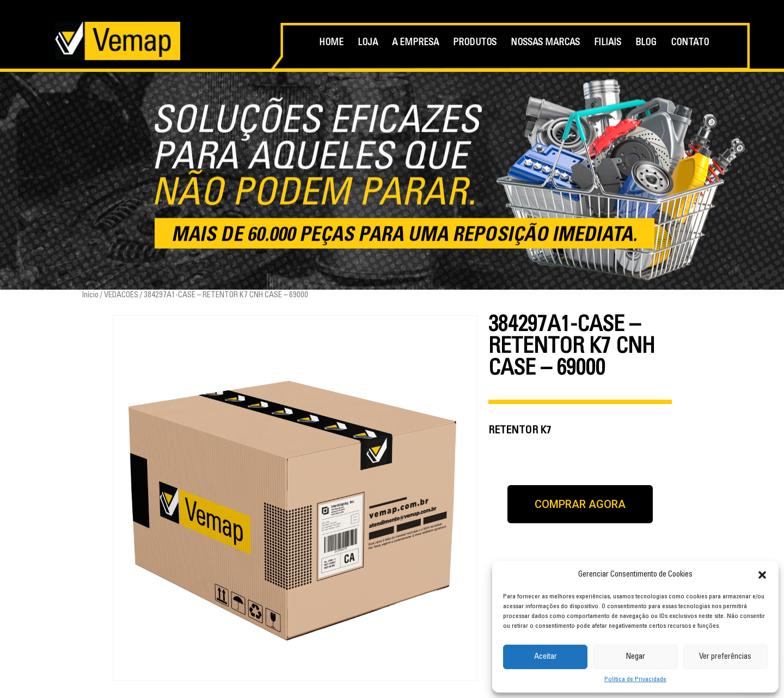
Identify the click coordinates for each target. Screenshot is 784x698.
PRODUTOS (475, 43)
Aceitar (546, 657)
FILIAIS (608, 43)
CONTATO (690, 43)
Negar (635, 657)
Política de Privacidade (635, 679)
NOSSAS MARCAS (545, 43)
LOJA (368, 43)
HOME (331, 43)
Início (90, 295)
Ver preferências (725, 657)
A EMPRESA (415, 43)
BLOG (646, 43)
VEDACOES (121, 295)
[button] (762, 575)
